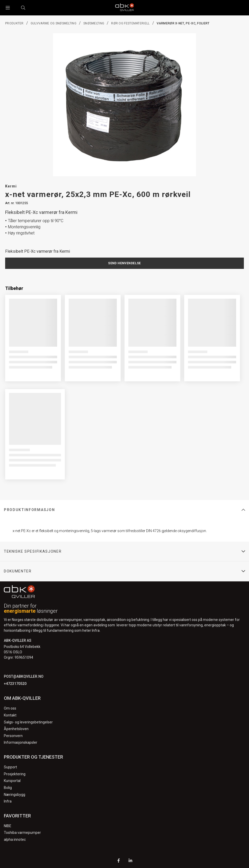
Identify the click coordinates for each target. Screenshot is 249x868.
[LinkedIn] (130, 861)
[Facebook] (119, 861)
